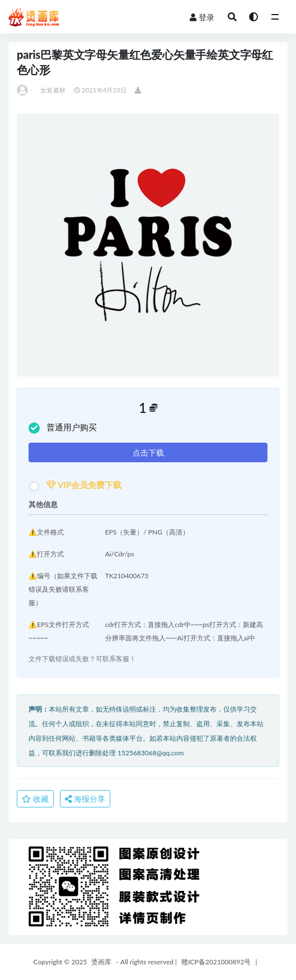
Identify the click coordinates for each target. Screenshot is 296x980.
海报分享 (85, 799)
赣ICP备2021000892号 (216, 962)
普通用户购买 (63, 428)
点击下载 (148, 452)
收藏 (35, 799)
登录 (202, 17)
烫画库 (101, 962)
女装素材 (53, 90)
